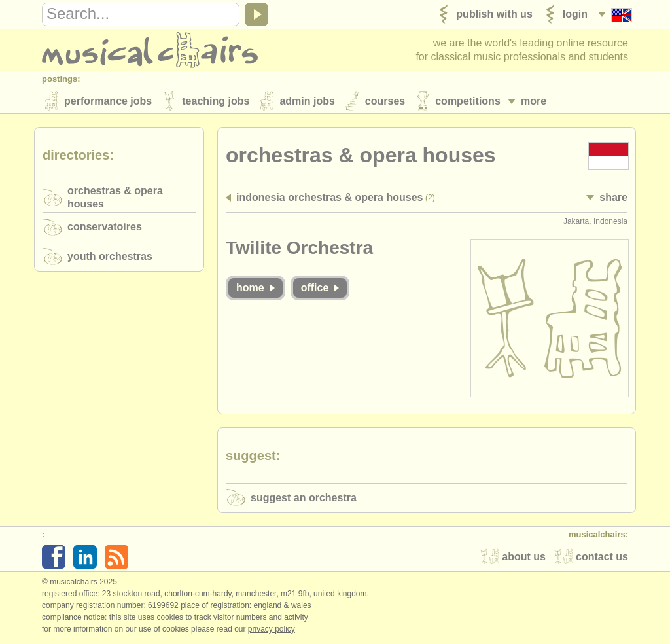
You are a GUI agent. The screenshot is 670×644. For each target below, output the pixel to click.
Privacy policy (272, 630)
